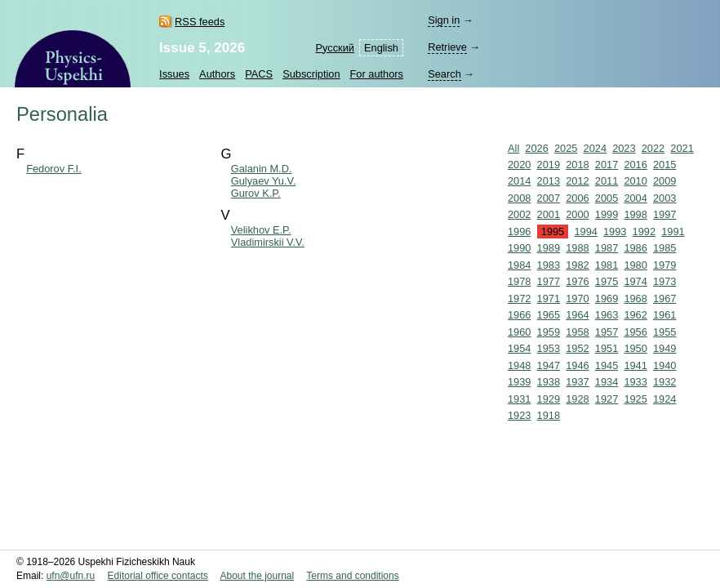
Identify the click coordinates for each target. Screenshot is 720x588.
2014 (519, 181)
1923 (519, 415)
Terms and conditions (352, 576)
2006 (577, 198)
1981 (607, 265)
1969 (607, 298)
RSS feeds (200, 22)
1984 (519, 265)
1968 (635, 298)
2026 (536, 148)
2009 (664, 181)
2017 (607, 165)
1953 (549, 348)
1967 (664, 298)
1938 (549, 382)
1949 (664, 348)
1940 (664, 365)
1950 (635, 348)
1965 (549, 315)
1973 (664, 281)
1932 (664, 382)
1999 (607, 214)
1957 (607, 332)
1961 (664, 315)
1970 (577, 298)
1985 (664, 248)
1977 (549, 281)
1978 (519, 281)
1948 (519, 365)
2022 (653, 148)
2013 (549, 181)
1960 (519, 332)
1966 (519, 315)
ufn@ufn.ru (71, 576)
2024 (595, 148)
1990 (519, 248)
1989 (549, 248)
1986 (635, 248)
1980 (635, 265)
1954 (519, 348)
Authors (217, 74)
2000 (577, 214)
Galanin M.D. (262, 169)
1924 (664, 399)
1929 (549, 399)
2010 (635, 181)
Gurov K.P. (256, 193)
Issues (174, 74)
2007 (549, 198)
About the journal (257, 576)
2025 (566, 148)
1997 (664, 214)
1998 (635, 214)
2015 (664, 165)
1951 (607, 348)
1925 (635, 399)
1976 (577, 281)
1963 (607, 315)
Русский (335, 48)
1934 (607, 382)
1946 (577, 365)
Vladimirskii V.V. (268, 242)
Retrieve (447, 47)
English (381, 48)
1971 (549, 298)
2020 (519, 165)
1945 (607, 365)
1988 (577, 248)
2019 (549, 165)
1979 (664, 265)
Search (444, 74)
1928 (577, 399)
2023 (624, 148)
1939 (519, 382)
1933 (635, 382)
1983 (549, 265)
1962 (635, 315)
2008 (519, 198)
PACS (259, 74)
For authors (377, 74)
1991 (673, 232)
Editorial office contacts (158, 576)
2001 (549, 214)
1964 (577, 315)
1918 (549, 415)
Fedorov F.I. (54, 169)
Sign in (444, 20)
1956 (635, 332)
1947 (549, 365)
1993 (615, 232)
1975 (607, 281)
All (513, 148)
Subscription (311, 74)
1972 (519, 298)
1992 (644, 232)
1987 (607, 248)
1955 (664, 332)
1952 (577, 348)
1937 (577, 382)
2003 (664, 198)
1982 (577, 265)
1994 (585, 232)
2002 (519, 214)
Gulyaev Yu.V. (264, 181)
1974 (635, 281)
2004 (635, 198)
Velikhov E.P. (261, 230)
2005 (607, 198)
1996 (519, 232)
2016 (635, 165)
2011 (607, 181)
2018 (577, 165)
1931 (519, 399)
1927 (607, 399)
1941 (635, 365)
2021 (682, 148)
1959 (549, 332)
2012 (577, 181)
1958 (577, 332)
